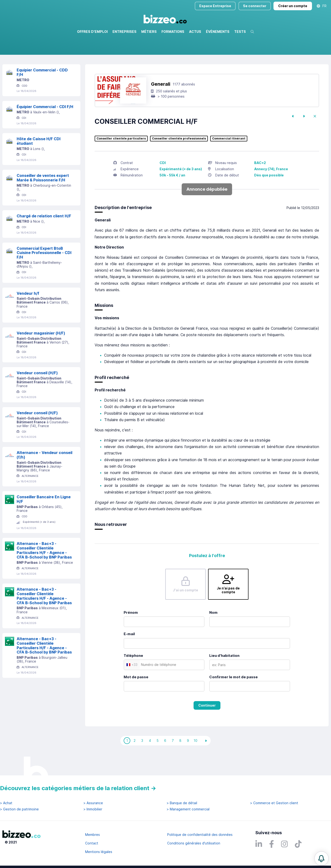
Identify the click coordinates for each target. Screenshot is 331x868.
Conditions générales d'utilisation (194, 843)
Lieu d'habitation (224, 676)
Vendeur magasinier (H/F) (41, 354)
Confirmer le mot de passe (234, 697)
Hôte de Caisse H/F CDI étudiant (39, 162)
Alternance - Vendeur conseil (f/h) (44, 475)
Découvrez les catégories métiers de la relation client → (78, 788)
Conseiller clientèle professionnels (179, 159)
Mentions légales (99, 852)
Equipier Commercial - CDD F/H (42, 93)
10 (195, 761)
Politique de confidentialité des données (200, 835)
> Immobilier (93, 809)
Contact (92, 843)
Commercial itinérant (229, 159)
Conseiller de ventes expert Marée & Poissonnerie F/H (43, 198)
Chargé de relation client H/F (44, 236)
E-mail (129, 654)
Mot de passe (136, 697)
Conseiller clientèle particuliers (121, 159)
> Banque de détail (182, 803)
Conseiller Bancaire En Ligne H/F (44, 520)
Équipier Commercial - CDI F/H (45, 127)
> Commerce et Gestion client (274, 803)
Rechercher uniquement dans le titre (130, 55)
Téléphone (133, 676)
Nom (213, 633)
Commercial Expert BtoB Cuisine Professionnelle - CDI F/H (44, 273)
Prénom (131, 633)
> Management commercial (188, 809)
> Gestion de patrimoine (19, 809)
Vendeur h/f (28, 314)
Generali (161, 105)
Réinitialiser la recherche (22, 68)
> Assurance (93, 803)
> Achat (6, 803)
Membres (92, 835)
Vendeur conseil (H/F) (37, 393)
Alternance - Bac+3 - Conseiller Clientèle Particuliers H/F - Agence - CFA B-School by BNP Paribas (44, 571)
